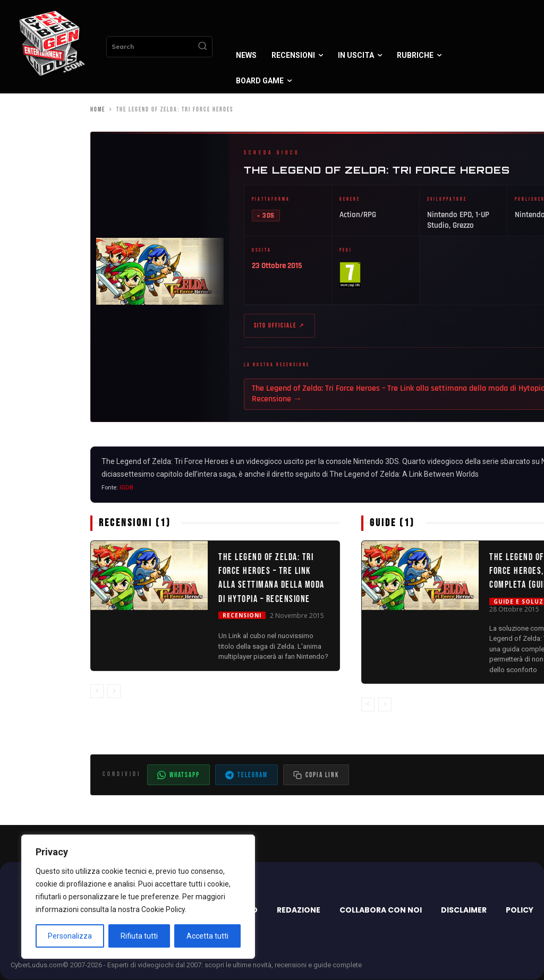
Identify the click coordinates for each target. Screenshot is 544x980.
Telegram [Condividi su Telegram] (246, 776)
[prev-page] (97, 692)
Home (98, 110)
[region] (138, 897)
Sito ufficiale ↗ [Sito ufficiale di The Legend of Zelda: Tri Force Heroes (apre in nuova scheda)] (279, 326)
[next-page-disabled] (114, 692)
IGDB (126, 488)
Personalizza (70, 936)
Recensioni (242, 616)
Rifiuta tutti (139, 936)
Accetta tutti (207, 936)
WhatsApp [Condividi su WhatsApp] (178, 776)
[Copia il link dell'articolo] (316, 776)
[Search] (202, 47)
